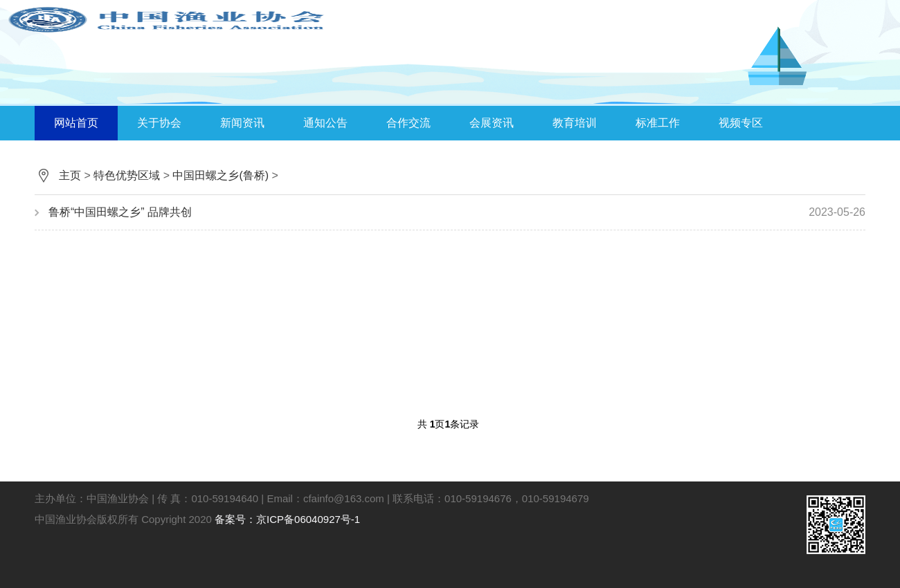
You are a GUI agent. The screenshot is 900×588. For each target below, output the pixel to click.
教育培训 (575, 123)
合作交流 (408, 123)
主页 (70, 175)
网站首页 (76, 123)
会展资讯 (492, 123)
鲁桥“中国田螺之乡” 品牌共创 (457, 212)
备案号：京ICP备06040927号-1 (287, 519)
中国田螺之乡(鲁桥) (220, 175)
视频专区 (741, 123)
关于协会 (159, 123)
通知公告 (325, 123)
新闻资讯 (242, 123)
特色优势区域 (127, 175)
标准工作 (658, 123)
